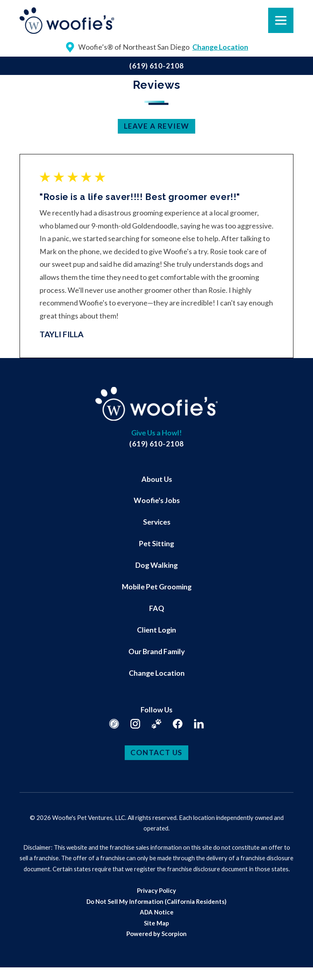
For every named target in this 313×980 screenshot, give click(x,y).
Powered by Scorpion (156, 934)
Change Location (157, 673)
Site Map (156, 923)
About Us (157, 479)
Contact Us (156, 752)
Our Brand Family (156, 651)
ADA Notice (157, 912)
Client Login (156, 630)
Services (157, 522)
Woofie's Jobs (157, 500)
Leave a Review (157, 126)
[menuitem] (156, 479)
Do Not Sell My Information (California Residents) (156, 901)
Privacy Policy (156, 890)
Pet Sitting (156, 543)
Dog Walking (156, 565)
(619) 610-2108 (156, 66)
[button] (18, 962)
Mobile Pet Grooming (157, 587)
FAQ (157, 608)
